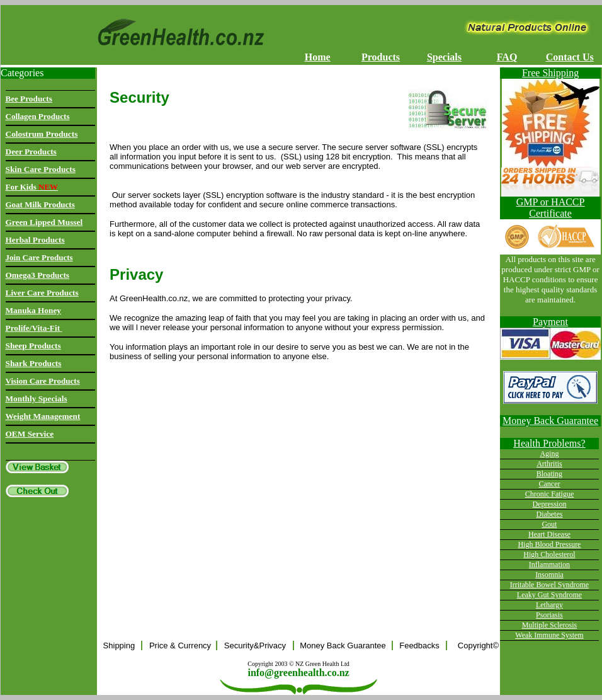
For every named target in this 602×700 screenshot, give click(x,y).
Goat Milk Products (40, 204)
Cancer (549, 484)
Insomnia (549, 575)
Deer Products (31, 152)
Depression (549, 504)
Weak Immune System (549, 635)
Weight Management (43, 416)
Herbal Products (35, 240)
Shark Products (34, 363)
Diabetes (549, 514)
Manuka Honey (34, 310)
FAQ (507, 57)
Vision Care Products (43, 381)
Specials (444, 57)
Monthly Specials (37, 399)
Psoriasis (549, 615)
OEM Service (30, 434)
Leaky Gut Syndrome (549, 595)
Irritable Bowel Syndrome (549, 585)
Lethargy (549, 605)
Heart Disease (549, 534)
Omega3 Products (38, 275)
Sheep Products (33, 346)
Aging (549, 454)
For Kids (32, 187)
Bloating (549, 474)
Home (318, 57)
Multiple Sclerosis (550, 625)
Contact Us (570, 57)
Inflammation (549, 565)
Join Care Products (39, 257)
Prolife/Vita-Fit (34, 328)
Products (381, 57)
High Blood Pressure (549, 544)
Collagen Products (38, 116)
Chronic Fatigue (550, 494)
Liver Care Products (42, 293)
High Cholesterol (549, 554)
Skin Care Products (41, 169)
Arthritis (549, 464)
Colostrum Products (42, 134)
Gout (549, 524)
